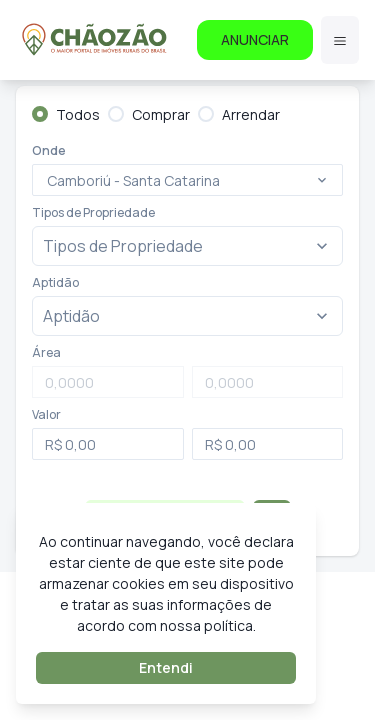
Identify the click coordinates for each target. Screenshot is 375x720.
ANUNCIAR (255, 39)
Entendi (166, 667)
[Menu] (340, 40)
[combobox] (48, 180)
